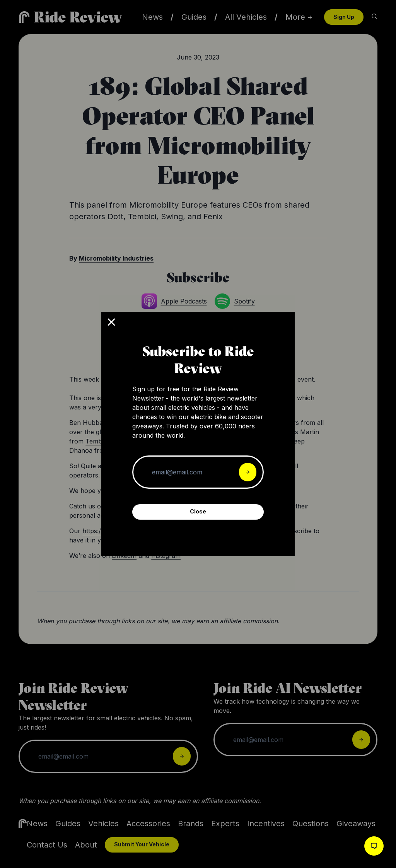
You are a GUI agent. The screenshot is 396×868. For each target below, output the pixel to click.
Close (198, 511)
